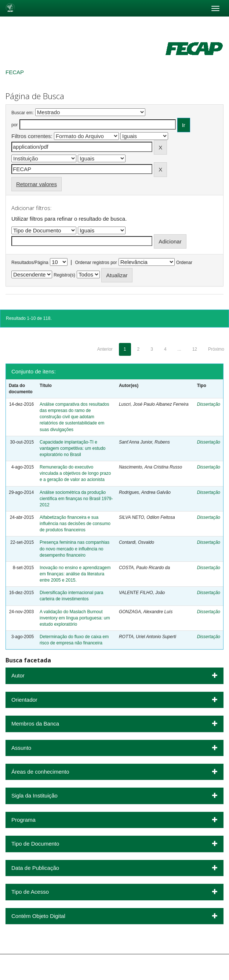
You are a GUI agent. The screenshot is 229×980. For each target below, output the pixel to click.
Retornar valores (37, 184)
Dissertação (209, 404)
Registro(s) (64, 275)
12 (195, 349)
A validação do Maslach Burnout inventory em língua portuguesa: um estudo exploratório (75, 618)
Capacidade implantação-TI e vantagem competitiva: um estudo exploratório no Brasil (72, 448)
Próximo (216, 349)
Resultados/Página (30, 263)
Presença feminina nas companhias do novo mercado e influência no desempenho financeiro (74, 549)
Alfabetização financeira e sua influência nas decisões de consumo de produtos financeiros (75, 524)
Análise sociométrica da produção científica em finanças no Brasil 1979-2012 (76, 499)
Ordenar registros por (96, 263)
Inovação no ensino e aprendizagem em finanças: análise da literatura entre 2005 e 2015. (75, 574)
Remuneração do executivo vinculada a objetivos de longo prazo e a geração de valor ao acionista (75, 473)
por (14, 125)
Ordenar (184, 263)
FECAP (15, 72)
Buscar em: (23, 113)
